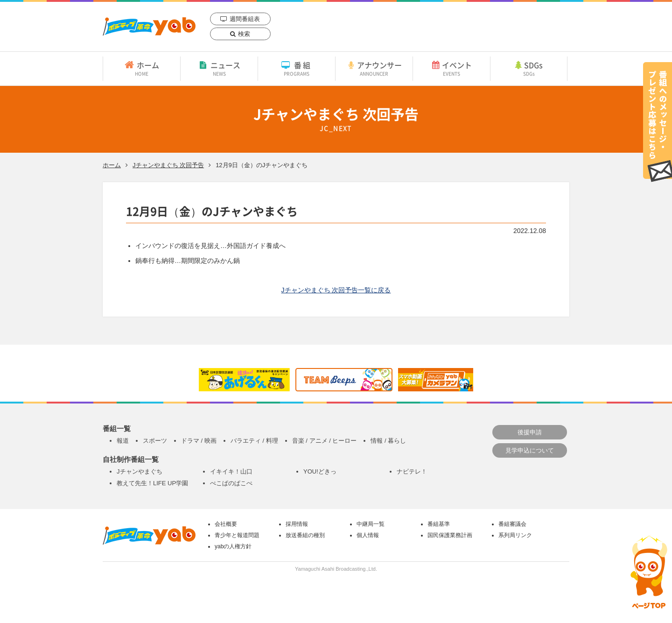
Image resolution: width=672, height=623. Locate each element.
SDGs (529, 68)
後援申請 (530, 432)
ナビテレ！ (412, 471)
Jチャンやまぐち (140, 471)
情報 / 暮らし (388, 441)
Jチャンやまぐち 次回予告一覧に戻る (336, 290)
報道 (123, 441)
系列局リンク (515, 535)
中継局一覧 (371, 524)
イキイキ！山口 (231, 471)
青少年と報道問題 (237, 535)
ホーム (142, 68)
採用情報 (297, 524)
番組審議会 (512, 524)
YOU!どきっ (320, 471)
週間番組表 (245, 19)
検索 (244, 34)
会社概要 (226, 524)
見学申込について (530, 450)
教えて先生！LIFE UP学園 (152, 483)
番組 (297, 68)
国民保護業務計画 (450, 535)
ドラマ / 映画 (199, 441)
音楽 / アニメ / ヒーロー (325, 441)
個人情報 (368, 535)
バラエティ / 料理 (254, 441)
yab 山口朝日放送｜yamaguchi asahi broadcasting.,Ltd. (149, 26)
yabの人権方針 (233, 546)
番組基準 (439, 524)
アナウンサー (374, 68)
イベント (451, 68)
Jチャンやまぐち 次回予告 (168, 165)
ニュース (219, 68)
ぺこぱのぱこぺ (231, 483)
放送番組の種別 (305, 535)
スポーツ (155, 441)
